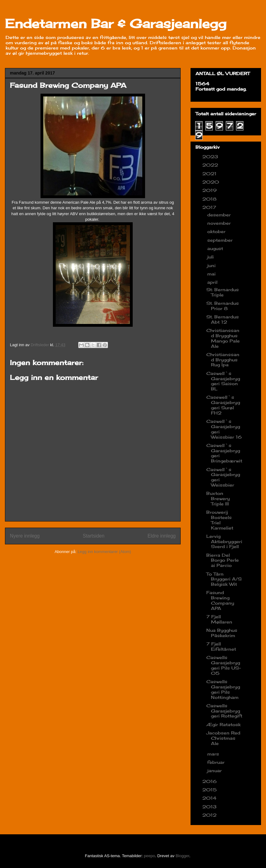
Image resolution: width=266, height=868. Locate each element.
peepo (149, 856)
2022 (211, 165)
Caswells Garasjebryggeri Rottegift (224, 711)
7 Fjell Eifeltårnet (221, 646)
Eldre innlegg (162, 536)
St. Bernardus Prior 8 (223, 306)
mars (214, 754)
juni (212, 265)
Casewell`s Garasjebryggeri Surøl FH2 (223, 405)
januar (215, 770)
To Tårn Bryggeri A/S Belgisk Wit (224, 579)
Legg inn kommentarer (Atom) (104, 552)
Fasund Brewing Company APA (220, 600)
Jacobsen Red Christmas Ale (223, 738)
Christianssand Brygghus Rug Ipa (223, 360)
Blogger (182, 856)
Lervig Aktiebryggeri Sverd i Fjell (224, 541)
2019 (210, 190)
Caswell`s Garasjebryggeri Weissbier (223, 477)
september (221, 240)
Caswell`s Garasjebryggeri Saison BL (223, 381)
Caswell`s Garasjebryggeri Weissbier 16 (224, 429)
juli (211, 257)
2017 (210, 207)
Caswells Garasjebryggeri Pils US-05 (224, 665)
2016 (210, 781)
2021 (210, 174)
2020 (211, 182)
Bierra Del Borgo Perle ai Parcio (223, 560)
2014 (210, 798)
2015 (210, 790)
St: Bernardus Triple (223, 292)
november (220, 223)
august (216, 248)
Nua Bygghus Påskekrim (222, 633)
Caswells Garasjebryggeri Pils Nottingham (223, 689)
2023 (211, 157)
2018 (210, 199)
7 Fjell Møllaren (219, 619)
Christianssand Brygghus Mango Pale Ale (223, 338)
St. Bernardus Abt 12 (223, 319)
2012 (210, 815)
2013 (210, 807)
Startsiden (93, 536)
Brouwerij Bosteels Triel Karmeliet (220, 520)
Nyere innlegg (25, 536)
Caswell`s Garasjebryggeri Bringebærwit (224, 453)
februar (217, 762)
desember (220, 215)
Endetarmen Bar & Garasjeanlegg (116, 24)
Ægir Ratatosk (223, 724)
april (213, 282)
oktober (217, 231)
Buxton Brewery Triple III (218, 498)
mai (212, 274)
